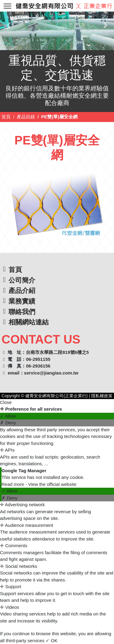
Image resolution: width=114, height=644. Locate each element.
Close (6, 402)
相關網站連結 (29, 322)
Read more (13, 484)
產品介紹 (22, 291)
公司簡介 (22, 280)
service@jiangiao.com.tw (51, 373)
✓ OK (52, 641)
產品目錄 (26, 117)
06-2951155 (38, 359)
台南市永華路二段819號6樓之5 (57, 352)
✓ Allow (8, 416)
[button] (9, 25)
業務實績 (22, 301)
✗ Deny (8, 423)
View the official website (52, 484)
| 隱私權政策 (100, 396)
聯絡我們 (22, 312)
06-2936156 (38, 366)
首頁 (6, 117)
